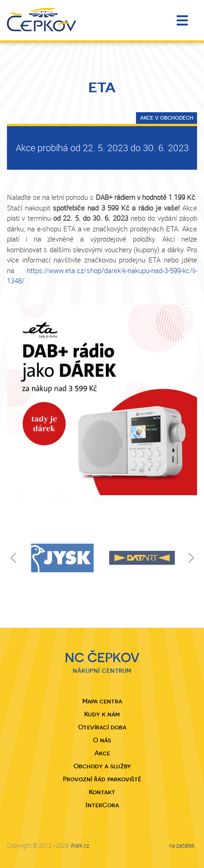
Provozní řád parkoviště (102, 779)
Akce (102, 753)
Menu (182, 20)
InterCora (102, 805)
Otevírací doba (102, 727)
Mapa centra (102, 701)
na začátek (182, 845)
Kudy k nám (102, 714)
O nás (102, 740)
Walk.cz (80, 845)
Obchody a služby (102, 766)
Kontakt (102, 792)
